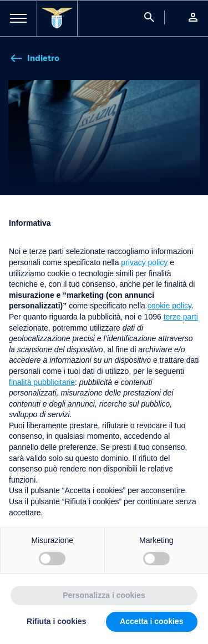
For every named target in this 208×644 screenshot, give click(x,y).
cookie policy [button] (169, 306)
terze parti (181, 317)
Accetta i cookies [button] (151, 621)
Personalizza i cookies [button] (104, 595)
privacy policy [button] (144, 262)
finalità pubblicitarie (42, 382)
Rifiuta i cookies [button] (56, 621)
